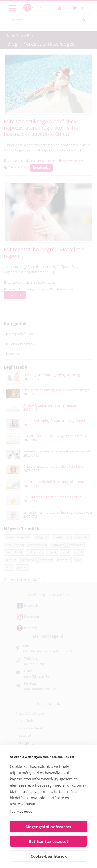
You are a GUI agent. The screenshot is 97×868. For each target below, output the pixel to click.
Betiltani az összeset (48, 841)
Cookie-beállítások (49, 856)
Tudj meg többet (22, 811)
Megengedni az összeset (49, 827)
